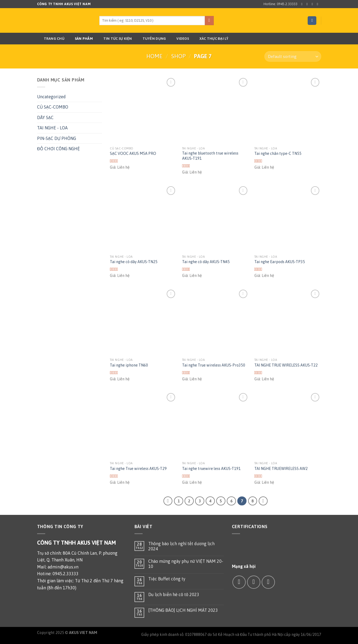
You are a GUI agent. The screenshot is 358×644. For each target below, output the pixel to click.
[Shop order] (293, 56)
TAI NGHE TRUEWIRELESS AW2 (281, 469)
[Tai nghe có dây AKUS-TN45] (216, 218)
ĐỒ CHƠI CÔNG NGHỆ (58, 149)
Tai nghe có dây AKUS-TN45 (206, 262)
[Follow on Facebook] (303, 4)
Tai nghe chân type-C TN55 (278, 153)
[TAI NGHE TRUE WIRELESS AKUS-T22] (288, 322)
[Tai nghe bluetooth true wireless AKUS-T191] (216, 110)
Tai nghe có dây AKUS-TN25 (134, 262)
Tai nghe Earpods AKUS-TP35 (280, 262)
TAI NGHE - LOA (52, 128)
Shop (178, 56)
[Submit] (209, 21)
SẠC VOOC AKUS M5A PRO (133, 153)
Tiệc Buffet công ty (167, 579)
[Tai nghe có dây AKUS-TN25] (143, 218)
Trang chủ (51, 39)
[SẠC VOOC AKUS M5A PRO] (143, 110)
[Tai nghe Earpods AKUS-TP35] (288, 218)
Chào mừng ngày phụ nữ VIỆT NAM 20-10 (186, 564)
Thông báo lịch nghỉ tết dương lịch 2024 (181, 546)
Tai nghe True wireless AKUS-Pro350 (214, 365)
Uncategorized (51, 97)
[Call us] (268, 582)
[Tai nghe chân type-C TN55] (288, 110)
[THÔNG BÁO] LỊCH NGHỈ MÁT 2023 (183, 610)
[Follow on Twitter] (313, 4)
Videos (179, 39)
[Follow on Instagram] (308, 4)
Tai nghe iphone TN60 (129, 365)
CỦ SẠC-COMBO (53, 107)
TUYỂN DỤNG (151, 39)
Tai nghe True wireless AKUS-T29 (138, 469)
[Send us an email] (318, 4)
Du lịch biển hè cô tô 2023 (174, 594)
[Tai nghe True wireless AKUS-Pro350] (216, 322)
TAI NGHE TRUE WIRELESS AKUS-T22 (286, 365)
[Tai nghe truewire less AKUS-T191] (216, 425)
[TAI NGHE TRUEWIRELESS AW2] (288, 425)
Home (155, 56)
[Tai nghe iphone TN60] (143, 322)
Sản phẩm (81, 39)
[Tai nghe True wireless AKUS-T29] (143, 425)
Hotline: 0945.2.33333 (280, 4)
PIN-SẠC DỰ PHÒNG (57, 138)
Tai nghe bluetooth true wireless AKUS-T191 (210, 156)
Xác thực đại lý (211, 39)
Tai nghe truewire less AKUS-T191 (211, 469)
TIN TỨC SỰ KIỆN (114, 39)
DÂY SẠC (45, 117)
